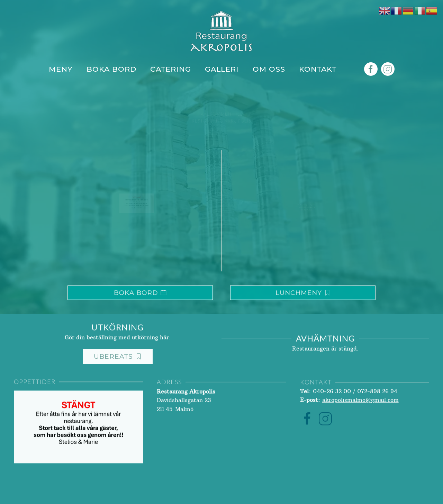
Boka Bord (111, 69)
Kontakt (318, 69)
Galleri (222, 69)
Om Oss (269, 69)
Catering (171, 69)
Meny (61, 69)
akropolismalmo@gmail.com (360, 403)
